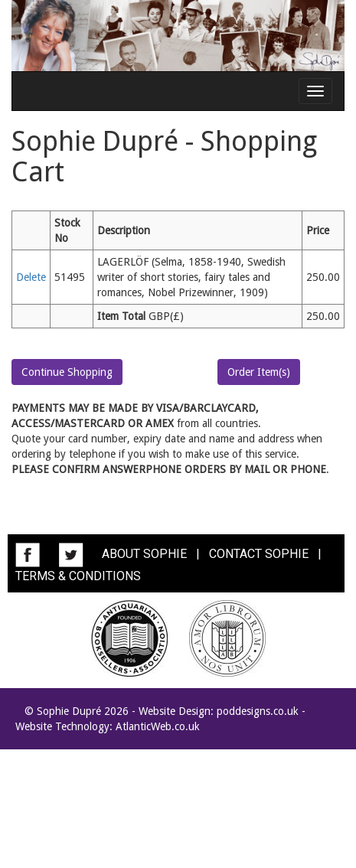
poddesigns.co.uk (258, 711)
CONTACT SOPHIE (259, 554)
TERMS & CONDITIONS (78, 576)
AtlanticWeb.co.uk (158, 726)
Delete (31, 277)
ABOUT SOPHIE (144, 554)
